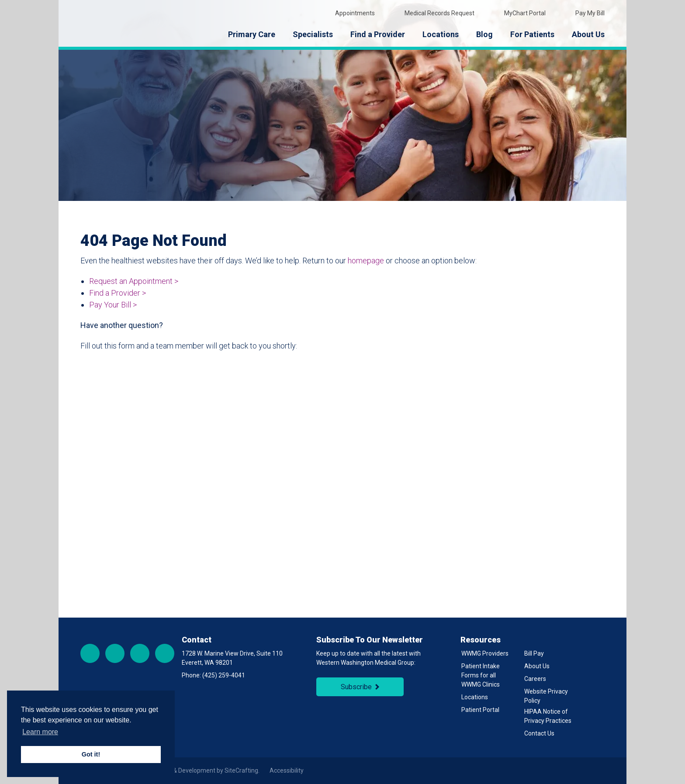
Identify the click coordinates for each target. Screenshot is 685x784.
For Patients (532, 34)
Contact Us (539, 733)
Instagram (115, 653)
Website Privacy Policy (546, 696)
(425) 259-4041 (224, 675)
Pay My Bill (584, 13)
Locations (441, 34)
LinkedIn (165, 653)
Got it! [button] (91, 754)
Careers (535, 679)
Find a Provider (378, 34)
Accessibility (287, 770)
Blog (484, 34)
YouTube (140, 653)
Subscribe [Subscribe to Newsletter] (356, 687)
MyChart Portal (519, 13)
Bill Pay (534, 653)
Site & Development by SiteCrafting (209, 770)
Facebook (90, 653)
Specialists (313, 34)
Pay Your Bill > (113, 305)
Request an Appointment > (134, 281)
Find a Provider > (118, 293)
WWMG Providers (485, 653)
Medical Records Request (433, 13)
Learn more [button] (40, 732)
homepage (366, 261)
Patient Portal (480, 710)
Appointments (349, 13)
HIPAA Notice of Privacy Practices (548, 716)
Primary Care (252, 34)
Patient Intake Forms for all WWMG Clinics (481, 675)
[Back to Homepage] (135, 23)
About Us (588, 34)
